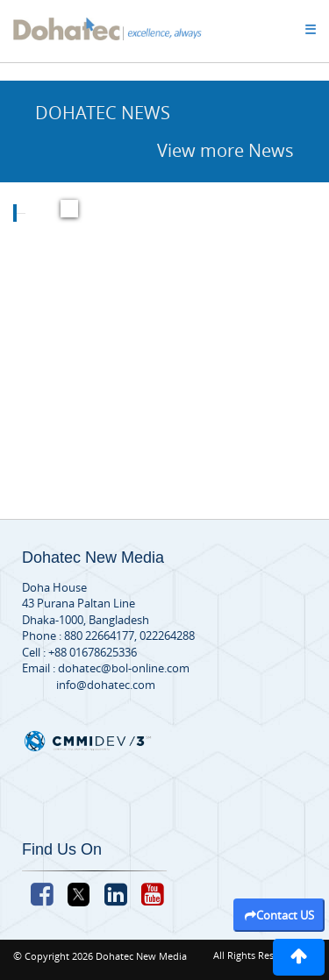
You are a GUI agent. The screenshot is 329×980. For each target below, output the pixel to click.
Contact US (279, 915)
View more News (225, 150)
